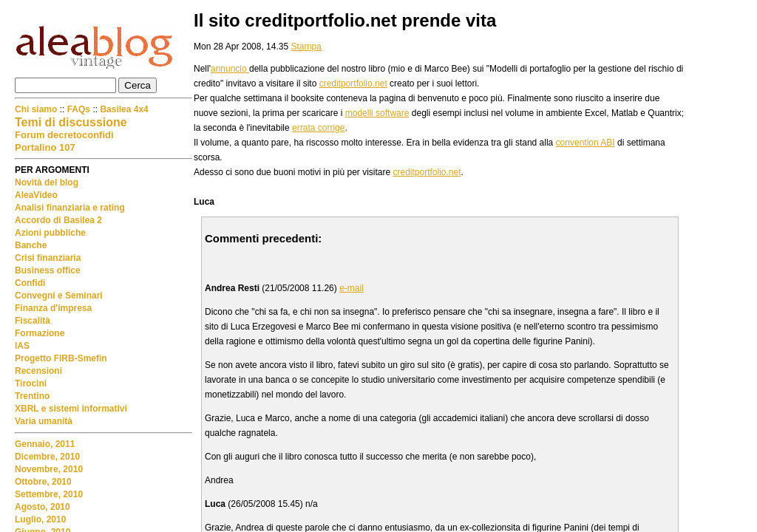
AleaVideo (36, 195)
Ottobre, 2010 (43, 482)
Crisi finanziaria (48, 258)
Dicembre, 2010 (47, 457)
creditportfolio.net (353, 83)
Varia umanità (44, 421)
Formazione (40, 333)
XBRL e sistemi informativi (71, 409)
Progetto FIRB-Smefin (61, 358)
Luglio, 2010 (40, 519)
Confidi (30, 283)
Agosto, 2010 (43, 507)
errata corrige (318, 128)
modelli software (377, 113)
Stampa (306, 47)
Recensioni (38, 371)
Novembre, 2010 (49, 469)
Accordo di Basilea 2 (58, 220)
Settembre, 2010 (49, 494)
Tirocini (31, 383)
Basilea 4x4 (124, 109)
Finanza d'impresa (53, 308)
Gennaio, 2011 (45, 444)
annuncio (230, 69)
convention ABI (585, 143)
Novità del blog (47, 183)
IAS (22, 346)
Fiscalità (33, 321)
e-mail (352, 288)
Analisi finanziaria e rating (70, 208)
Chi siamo (37, 109)
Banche (31, 245)
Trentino (32, 396)
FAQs (79, 109)
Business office (48, 270)
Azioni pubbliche (50, 233)
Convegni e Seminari (59, 296)
